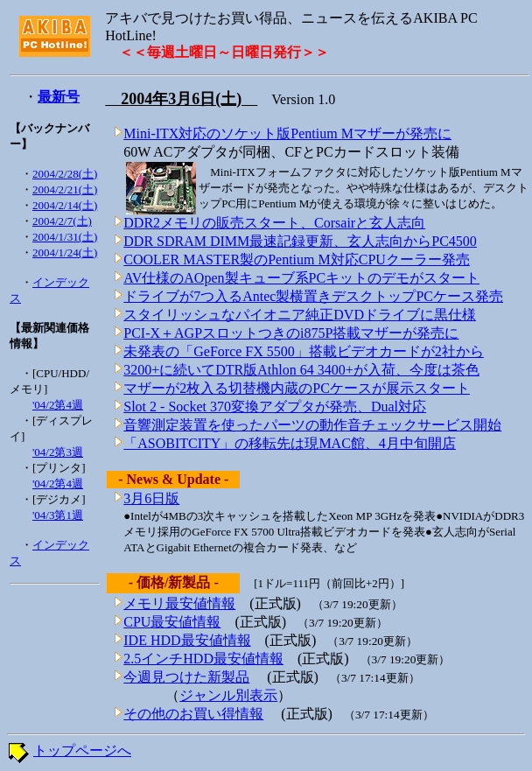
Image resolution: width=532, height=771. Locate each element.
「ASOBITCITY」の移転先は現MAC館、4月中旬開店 (290, 443)
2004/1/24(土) (65, 252)
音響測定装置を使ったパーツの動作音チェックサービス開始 (312, 425)
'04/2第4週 (58, 405)
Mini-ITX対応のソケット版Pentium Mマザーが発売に (287, 133)
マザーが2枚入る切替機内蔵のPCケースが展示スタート (297, 388)
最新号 (59, 97)
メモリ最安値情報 (179, 603)
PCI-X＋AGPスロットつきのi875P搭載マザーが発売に (291, 333)
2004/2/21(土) (65, 189)
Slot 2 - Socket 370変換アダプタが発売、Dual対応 (275, 407)
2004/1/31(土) (65, 237)
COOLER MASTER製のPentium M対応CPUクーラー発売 (297, 259)
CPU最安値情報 (172, 622)
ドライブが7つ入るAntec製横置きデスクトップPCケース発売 (313, 296)
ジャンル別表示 (228, 695)
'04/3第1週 (58, 515)
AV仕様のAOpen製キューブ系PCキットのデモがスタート (301, 278)
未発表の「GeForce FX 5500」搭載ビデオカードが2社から (304, 351)
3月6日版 (151, 498)
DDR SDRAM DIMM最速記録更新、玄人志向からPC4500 (300, 241)
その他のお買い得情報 (193, 714)
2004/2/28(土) (65, 174)
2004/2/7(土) (62, 221)
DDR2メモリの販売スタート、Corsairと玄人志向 (274, 223)
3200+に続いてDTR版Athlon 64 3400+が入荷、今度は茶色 (301, 370)
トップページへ (82, 750)
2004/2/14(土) (65, 205)
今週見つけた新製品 (186, 677)
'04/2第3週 (58, 452)
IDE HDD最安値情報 (187, 640)
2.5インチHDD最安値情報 (203, 659)
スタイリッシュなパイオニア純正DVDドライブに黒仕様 (300, 315)
